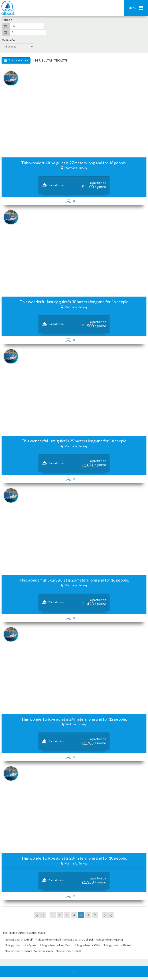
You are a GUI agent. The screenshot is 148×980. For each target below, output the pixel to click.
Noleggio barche (19, 943)
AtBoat (8, 8)
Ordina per (9, 40)
